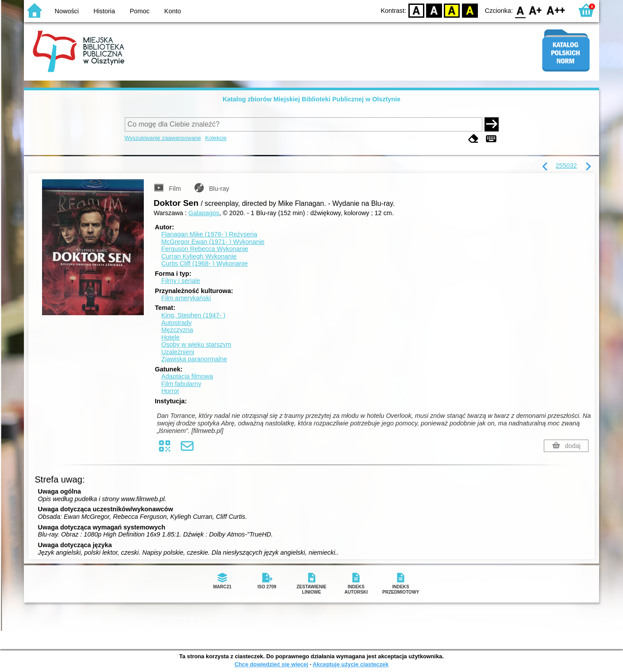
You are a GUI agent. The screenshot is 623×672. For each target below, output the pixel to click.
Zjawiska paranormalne (194, 359)
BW (434, 10)
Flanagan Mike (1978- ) (209, 234)
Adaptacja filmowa (187, 376)
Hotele (170, 337)
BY (470, 10)
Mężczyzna (177, 330)
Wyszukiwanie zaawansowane (163, 138)
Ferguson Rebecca (205, 249)
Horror (170, 391)
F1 (536, 10)
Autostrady (176, 323)
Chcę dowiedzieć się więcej (271, 664)
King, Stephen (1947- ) (193, 315)
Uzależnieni (177, 352)
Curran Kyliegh (199, 256)
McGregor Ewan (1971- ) (213, 242)
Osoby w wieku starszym (196, 344)
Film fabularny (181, 384)
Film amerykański (186, 298)
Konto (173, 11)
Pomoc (140, 11)
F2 (556, 10)
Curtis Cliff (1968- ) (204, 263)
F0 (520, 10)
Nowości (67, 11)
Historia (104, 11)
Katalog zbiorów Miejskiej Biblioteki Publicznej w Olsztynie (311, 99)
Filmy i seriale (181, 281)
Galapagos (204, 213)
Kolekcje (216, 138)
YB (452, 10)
